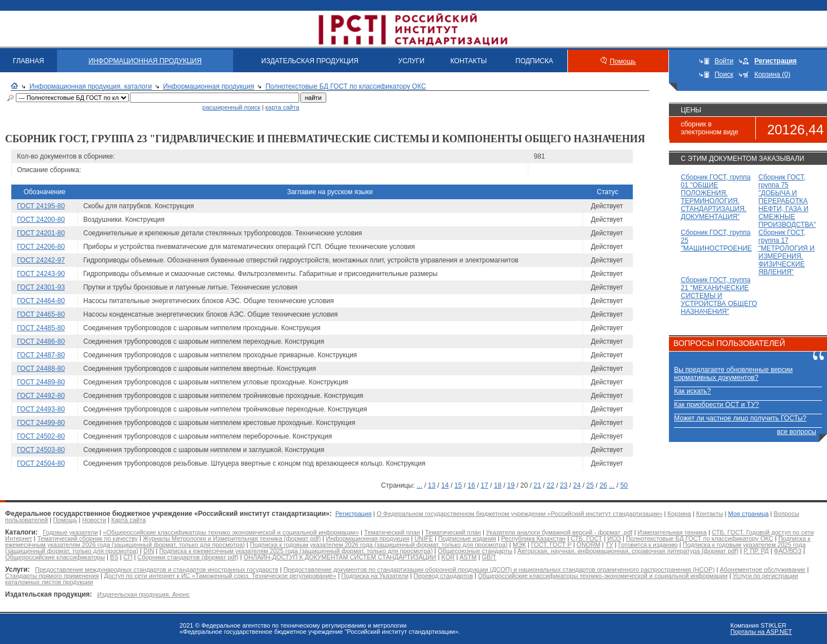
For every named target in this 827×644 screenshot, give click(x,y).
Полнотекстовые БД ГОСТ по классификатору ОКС (346, 86)
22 (550, 485)
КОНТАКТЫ (469, 61)
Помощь (623, 62)
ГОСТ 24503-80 (41, 450)
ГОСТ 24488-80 (41, 369)
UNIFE (424, 538)
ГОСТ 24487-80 (41, 355)
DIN (149, 551)
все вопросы (797, 432)
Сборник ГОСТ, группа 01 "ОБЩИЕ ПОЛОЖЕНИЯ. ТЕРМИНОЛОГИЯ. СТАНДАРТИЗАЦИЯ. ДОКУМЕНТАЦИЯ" (716, 197)
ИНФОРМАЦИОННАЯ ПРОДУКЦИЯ (145, 61)
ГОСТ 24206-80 (41, 247)
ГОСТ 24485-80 (41, 328)
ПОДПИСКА (534, 61)
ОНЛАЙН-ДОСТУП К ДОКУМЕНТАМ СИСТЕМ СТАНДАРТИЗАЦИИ (340, 557)
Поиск (724, 75)
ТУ (609, 545)
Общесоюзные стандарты (475, 551)
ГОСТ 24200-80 (41, 220)
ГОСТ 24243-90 (41, 274)
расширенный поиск (231, 107)
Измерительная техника (672, 532)
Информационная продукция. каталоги (91, 86)
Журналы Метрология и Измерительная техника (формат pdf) (232, 538)
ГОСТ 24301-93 (41, 287)
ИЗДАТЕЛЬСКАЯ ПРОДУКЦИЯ (310, 61)
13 (432, 485)
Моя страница (749, 514)
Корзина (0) (772, 75)
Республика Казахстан (533, 538)
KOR (448, 557)
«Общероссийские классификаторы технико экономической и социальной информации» (231, 532)
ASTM (468, 557)
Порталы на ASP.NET (761, 632)
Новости (94, 520)
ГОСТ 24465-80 (41, 314)
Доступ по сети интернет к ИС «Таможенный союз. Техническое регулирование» (220, 576)
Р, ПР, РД (756, 551)
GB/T (489, 557)
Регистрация (353, 514)
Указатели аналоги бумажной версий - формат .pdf (559, 532)
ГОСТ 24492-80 (41, 396)
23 (564, 485)
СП (128, 557)
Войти (724, 61)
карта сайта (282, 107)
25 (590, 485)
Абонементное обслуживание (763, 569)
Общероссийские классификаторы (55, 557)
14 (445, 485)
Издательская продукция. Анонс (143, 594)
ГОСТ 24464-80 (41, 301)
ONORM (588, 545)
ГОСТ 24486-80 (41, 341)
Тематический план (392, 532)
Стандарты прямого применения (52, 576)
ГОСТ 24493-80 (41, 409)
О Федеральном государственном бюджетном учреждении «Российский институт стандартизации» (519, 514)
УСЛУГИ (411, 61)
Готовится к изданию (648, 545)
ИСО (614, 538)
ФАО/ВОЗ (788, 551)
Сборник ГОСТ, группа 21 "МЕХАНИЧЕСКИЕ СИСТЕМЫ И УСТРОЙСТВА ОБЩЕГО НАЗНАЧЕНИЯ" (719, 296)
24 (577, 485)
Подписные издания (467, 538)
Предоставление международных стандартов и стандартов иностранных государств (157, 569)
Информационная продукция (209, 86)
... (419, 485)
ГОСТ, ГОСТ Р (552, 545)
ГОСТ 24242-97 (41, 260)
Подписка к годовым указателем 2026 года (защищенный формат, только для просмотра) (379, 545)
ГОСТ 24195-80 (41, 206)
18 (498, 485)
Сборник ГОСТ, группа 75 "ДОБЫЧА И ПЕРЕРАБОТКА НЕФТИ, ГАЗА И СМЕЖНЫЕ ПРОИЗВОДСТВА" (787, 201)
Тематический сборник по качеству (87, 538)
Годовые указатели (70, 532)
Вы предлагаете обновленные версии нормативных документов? (733, 374)
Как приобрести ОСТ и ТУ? (716, 405)
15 (458, 485)
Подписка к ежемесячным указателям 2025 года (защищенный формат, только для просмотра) (296, 551)
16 (471, 485)
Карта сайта (128, 520)
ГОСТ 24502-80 (41, 436)
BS (114, 557)
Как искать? (692, 391)
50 (624, 485)
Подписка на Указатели (375, 576)
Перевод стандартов (443, 576)
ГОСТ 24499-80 (41, 423)
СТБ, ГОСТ (587, 538)
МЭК (519, 545)
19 (511, 485)
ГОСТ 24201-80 (41, 233)
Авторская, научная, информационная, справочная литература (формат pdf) (628, 551)
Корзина (679, 514)
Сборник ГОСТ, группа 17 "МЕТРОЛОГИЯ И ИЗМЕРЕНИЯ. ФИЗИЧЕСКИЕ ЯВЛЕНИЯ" (787, 252)
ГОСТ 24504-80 (41, 463)
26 (603, 485)
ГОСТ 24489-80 (41, 382)
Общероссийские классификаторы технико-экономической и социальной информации (603, 576)
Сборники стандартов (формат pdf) (188, 557)
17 (485, 485)
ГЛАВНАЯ (29, 61)
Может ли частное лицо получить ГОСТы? (740, 418)
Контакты (710, 514)
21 (537, 485)
